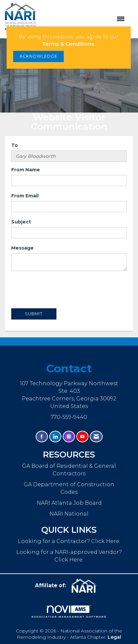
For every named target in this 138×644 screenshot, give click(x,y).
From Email (25, 196)
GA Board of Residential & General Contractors (69, 470)
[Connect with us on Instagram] (69, 437)
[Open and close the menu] (84, 19)
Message (22, 248)
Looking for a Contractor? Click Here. (69, 541)
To (15, 145)
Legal (114, 637)
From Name (26, 170)
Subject (21, 222)
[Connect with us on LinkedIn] (55, 437)
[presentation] (61, 290)
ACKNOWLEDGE (38, 56)
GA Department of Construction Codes (69, 488)
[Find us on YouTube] (82, 437)
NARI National (69, 514)
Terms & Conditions (68, 44)
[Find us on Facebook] (42, 437)
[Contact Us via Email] (96, 437)
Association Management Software (69, 612)
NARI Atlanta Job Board (69, 503)
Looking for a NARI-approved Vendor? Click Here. (69, 556)
